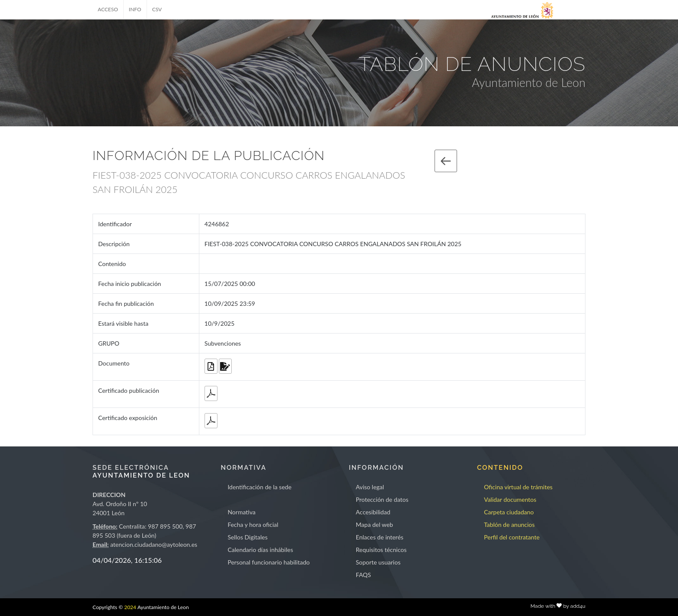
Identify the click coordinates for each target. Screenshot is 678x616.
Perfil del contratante (512, 537)
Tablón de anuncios (509, 525)
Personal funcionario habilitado (269, 562)
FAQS (363, 575)
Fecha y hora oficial (253, 525)
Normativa (241, 512)
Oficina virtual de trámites (518, 487)
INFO (135, 9)
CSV (157, 9)
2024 (130, 607)
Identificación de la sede (259, 487)
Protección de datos (382, 499)
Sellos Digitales (247, 537)
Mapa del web (374, 525)
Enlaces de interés (380, 537)
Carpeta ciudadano (509, 512)
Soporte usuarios (378, 562)
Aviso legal (370, 487)
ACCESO (108, 9)
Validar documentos (510, 499)
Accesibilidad (373, 512)
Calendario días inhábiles (260, 550)
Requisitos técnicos (381, 550)
